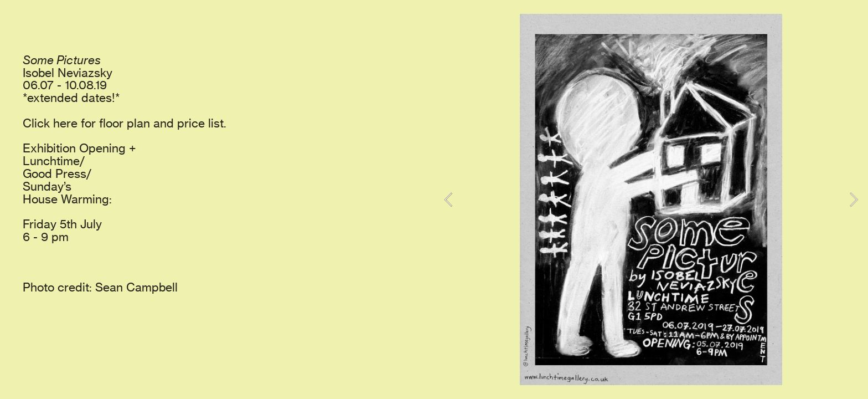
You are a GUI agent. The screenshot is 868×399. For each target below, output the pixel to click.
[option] (651, 199)
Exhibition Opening (74, 148)
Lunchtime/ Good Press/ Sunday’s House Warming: (67, 180)
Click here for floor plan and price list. (125, 123)
